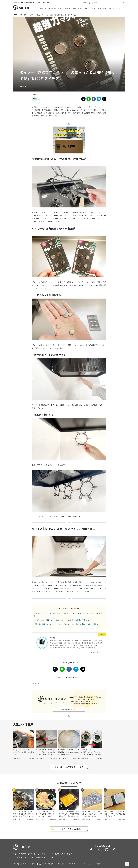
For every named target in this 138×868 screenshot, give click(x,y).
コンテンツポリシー (61, 864)
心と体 (112, 8)
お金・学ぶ (102, 8)
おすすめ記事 (43, 864)
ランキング (42, 8)
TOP (16, 15)
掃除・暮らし (78, 8)
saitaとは (54, 858)
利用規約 (51, 864)
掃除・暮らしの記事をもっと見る (69, 767)
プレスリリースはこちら (30, 864)
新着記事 (52, 8)
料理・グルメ (90, 8)
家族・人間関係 (64, 8)
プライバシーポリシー (75, 864)
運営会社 (99, 864)
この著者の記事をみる (97, 652)
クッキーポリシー (89, 864)
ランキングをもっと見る (70, 829)
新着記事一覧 (42, 858)
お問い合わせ (17, 864)
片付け (37, 683)
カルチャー (121, 8)
